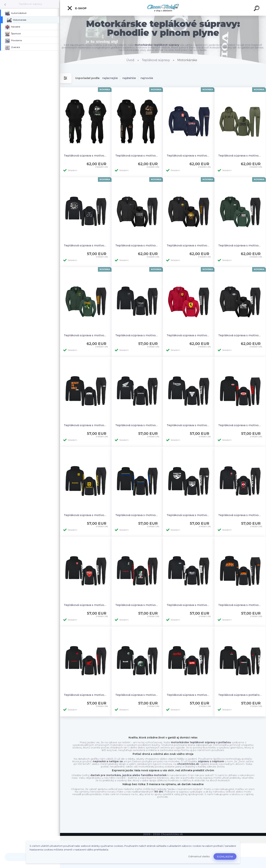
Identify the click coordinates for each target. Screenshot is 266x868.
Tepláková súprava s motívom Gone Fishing (240, 245)
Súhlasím (225, 857)
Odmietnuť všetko (199, 856)
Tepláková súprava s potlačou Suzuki (240, 695)
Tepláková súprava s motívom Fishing (137, 245)
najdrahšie (129, 78)
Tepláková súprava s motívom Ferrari (189, 335)
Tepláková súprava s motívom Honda (86, 695)
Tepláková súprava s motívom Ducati (86, 605)
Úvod (130, 60)
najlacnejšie (110, 78)
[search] (257, 9)
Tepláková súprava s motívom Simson (189, 515)
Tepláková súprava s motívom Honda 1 (137, 425)
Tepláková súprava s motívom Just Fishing (189, 245)
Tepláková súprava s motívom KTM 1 (86, 425)
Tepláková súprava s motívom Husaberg (137, 515)
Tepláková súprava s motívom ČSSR (189, 155)
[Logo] (163, 8)
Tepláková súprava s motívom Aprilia (189, 695)
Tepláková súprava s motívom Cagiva (137, 605)
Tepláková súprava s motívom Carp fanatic (137, 155)
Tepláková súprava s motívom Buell (137, 335)
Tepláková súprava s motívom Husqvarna (86, 515)
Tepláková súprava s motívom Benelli (137, 695)
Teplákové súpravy (30, 4)
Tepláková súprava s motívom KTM (240, 605)
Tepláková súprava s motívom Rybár (240, 155)
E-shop (77, 8)
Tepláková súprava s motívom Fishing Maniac (86, 245)
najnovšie (147, 78)
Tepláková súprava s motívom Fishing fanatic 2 (86, 155)
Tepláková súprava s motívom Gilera (240, 515)
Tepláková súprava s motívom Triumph (189, 425)
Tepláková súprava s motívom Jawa (240, 335)
